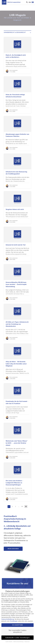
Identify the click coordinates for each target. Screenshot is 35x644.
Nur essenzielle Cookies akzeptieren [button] (18, 631)
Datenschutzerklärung (8, 619)
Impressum (27, 642)
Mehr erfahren (13, 549)
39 (22, 506)
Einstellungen (14, 621)
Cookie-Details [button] (9, 642)
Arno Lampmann (14, 70)
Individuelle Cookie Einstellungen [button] (18, 638)
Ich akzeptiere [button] (17, 625)
